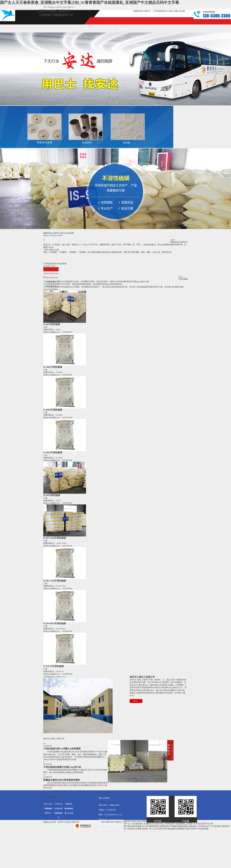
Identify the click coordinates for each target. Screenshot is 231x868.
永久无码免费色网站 (150, 826)
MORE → (136, 701)
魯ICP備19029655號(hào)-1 (113, 822)
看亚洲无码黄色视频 (132, 826)
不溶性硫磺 (110, 29)
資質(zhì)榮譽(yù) (123, 30)
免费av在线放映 (190, 826)
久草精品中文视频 (134, 829)
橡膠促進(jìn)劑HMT (98, 30)
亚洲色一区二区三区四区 (153, 829)
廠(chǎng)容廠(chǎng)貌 (135, 30)
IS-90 (56, 273)
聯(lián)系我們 (73, 37)
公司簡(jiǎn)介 (85, 30)
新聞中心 (148, 29)
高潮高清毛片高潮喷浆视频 (171, 826)
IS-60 (47, 269)
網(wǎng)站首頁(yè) (73, 30)
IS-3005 (52, 269)
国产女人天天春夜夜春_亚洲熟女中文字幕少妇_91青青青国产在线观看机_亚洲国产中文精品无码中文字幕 (90, 3)
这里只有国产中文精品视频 (197, 829)
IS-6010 (51, 273)
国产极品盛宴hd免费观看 (174, 829)
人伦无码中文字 (203, 826)
